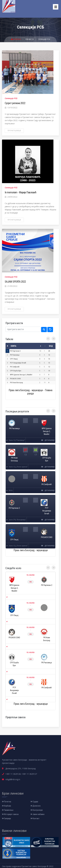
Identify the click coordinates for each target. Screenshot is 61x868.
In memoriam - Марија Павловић (21, 192)
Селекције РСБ (44, 39)
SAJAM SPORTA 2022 (15, 282)
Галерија (6, 818)
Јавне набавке (38, 814)
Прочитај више (14, 131)
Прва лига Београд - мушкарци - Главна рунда (30, 392)
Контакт (35, 818)
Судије (34, 802)
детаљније (48, 440)
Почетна (16, 39)
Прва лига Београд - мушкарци (31, 550)
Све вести (30, 39)
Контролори (37, 810)
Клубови (6, 806)
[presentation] (48, 339)
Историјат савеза (10, 814)
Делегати (36, 806)
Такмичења (8, 810)
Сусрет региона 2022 (15, 103)
